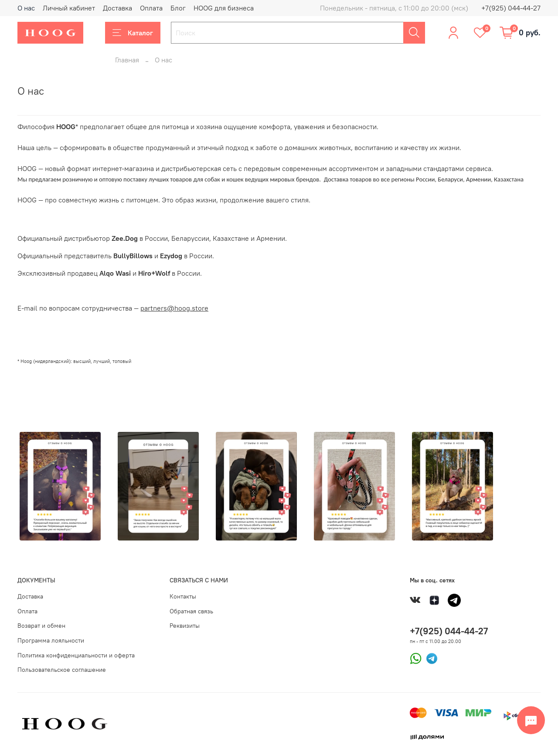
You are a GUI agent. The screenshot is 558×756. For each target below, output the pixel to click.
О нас (26, 8)
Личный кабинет (69, 8)
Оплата (151, 8)
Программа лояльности (51, 640)
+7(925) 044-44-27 (511, 8)
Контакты (183, 596)
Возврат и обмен (41, 626)
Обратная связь (191, 611)
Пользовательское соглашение (62, 670)
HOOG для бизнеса (224, 8)
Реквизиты (185, 626)
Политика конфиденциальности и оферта (76, 655)
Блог (178, 8)
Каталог (133, 33)
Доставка (117, 8)
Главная (127, 60)
